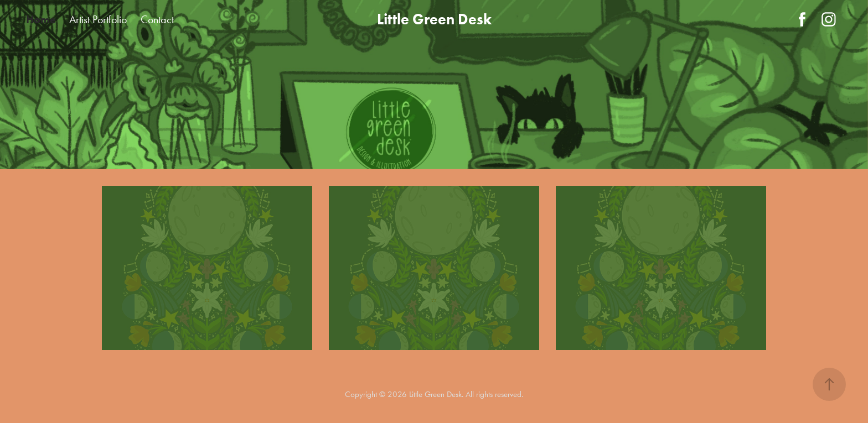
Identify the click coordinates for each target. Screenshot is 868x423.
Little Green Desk (434, 19)
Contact (157, 19)
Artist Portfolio (98, 19)
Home (41, 19)
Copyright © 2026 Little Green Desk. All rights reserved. (434, 394)
